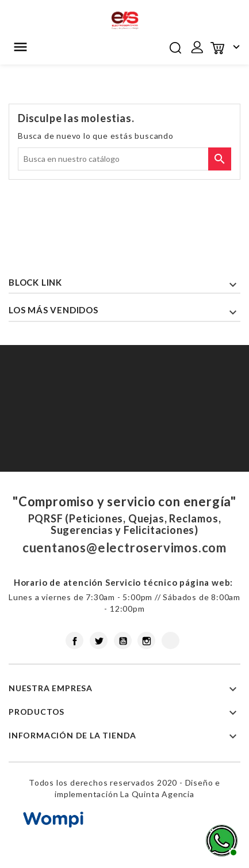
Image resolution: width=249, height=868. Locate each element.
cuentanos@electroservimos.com (124, 547)
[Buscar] (124, 159)
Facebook (74, 640)
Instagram (146, 640)
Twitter (99, 640)
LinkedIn (171, 640)
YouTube (123, 640)
